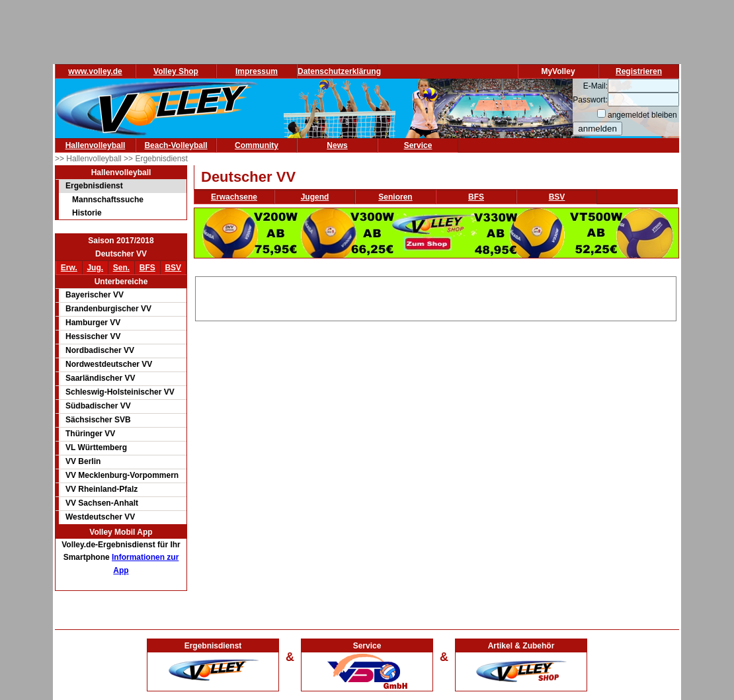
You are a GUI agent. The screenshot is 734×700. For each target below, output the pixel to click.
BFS (147, 268)
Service (418, 145)
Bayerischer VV (95, 295)
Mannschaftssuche (108, 200)
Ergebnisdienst (94, 186)
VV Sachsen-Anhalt (102, 503)
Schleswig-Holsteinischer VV (120, 392)
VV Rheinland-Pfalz (102, 489)
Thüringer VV (90, 434)
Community (257, 145)
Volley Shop (176, 71)
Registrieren (639, 71)
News (337, 145)
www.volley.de (95, 71)
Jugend (315, 197)
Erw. (69, 268)
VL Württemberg (96, 447)
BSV (173, 268)
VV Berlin (83, 461)
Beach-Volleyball (176, 145)
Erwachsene (234, 197)
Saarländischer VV (100, 378)
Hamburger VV (93, 323)
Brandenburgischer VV (108, 309)
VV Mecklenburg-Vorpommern (122, 475)
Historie (87, 213)
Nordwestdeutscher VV (109, 364)
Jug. (95, 268)
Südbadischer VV (98, 406)
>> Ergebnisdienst (156, 159)
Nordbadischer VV (100, 350)
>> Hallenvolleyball (89, 159)
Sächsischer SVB (98, 420)
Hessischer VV (93, 336)
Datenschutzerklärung (339, 71)
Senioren (395, 197)
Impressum (257, 71)
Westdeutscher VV (100, 517)
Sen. (121, 268)
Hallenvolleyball (96, 145)
